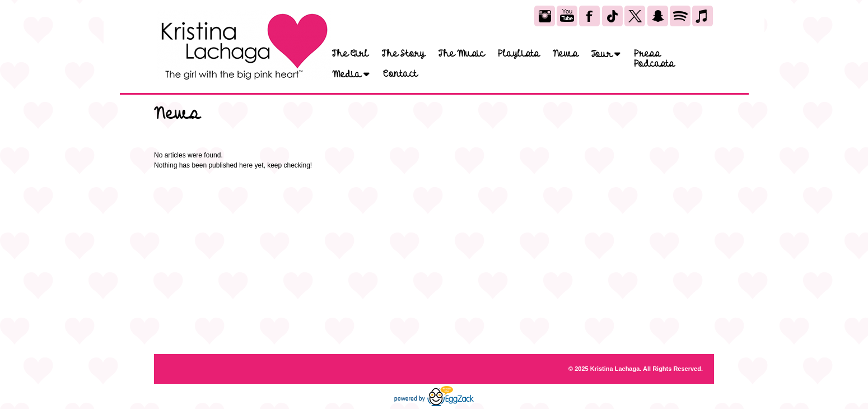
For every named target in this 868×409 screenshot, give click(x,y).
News (565, 54)
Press (647, 54)
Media (351, 74)
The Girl (350, 54)
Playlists (519, 54)
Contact (400, 74)
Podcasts (654, 64)
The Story (403, 54)
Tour (606, 54)
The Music (461, 54)
